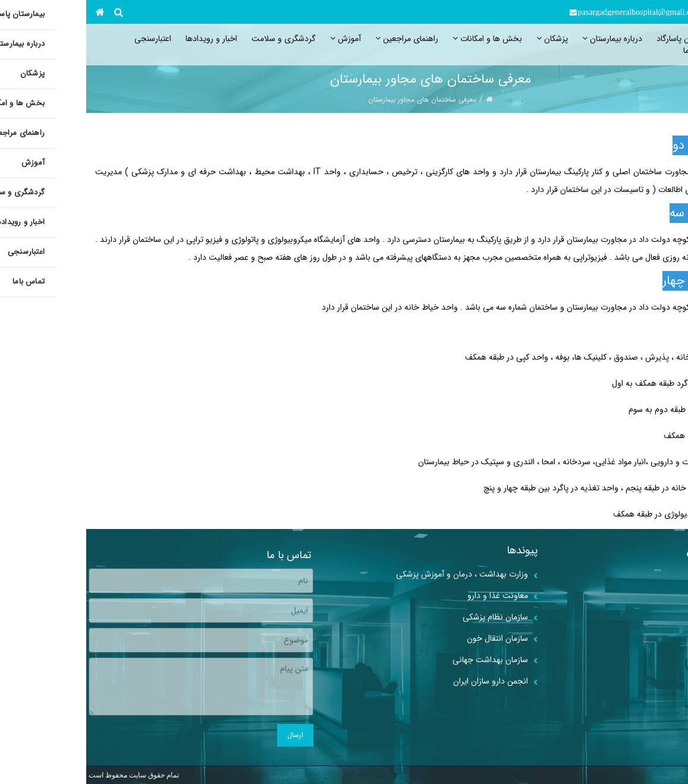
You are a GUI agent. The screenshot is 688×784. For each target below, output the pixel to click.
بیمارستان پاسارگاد (600, 39)
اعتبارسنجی (67, 39)
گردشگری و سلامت (197, 39)
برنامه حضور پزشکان (638, 638)
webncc (675, 775)
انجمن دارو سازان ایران (404, 681)
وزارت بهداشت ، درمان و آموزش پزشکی (376, 574)
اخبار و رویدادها (125, 39)
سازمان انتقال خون (411, 638)
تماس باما (613, 51)
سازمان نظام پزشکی (409, 617)
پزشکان (466, 39)
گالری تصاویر (650, 574)
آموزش (259, 39)
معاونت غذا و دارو (411, 596)
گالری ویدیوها (648, 681)
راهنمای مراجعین (321, 39)
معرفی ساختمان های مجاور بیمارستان (336, 100)
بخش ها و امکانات (401, 39)
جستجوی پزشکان (642, 660)
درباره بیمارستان (526, 39)
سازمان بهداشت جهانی (404, 660)
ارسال (209, 735)
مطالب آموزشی (646, 596)
